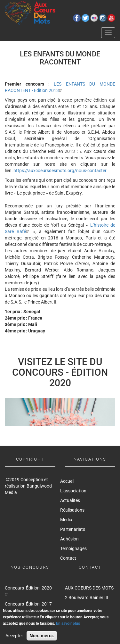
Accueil (67, 481)
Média (66, 520)
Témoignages (73, 548)
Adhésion (69, 539)
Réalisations (72, 510)
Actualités (70, 500)
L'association (73, 491)
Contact (68, 558)
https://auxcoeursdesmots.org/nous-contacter (60, 171)
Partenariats (73, 529)
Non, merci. (42, 638)
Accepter (14, 638)
